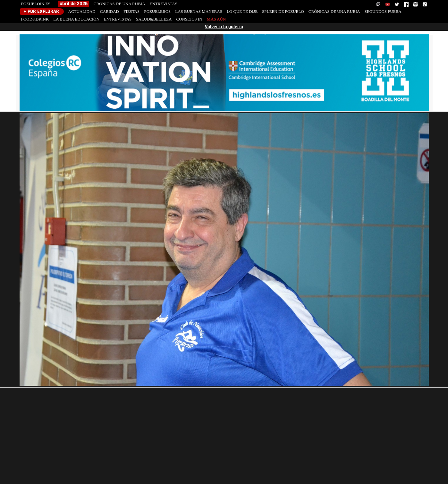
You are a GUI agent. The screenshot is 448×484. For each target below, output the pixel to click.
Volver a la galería (224, 27)
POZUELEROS (157, 11)
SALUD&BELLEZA (154, 19)
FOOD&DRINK (35, 19)
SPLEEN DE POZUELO (283, 11)
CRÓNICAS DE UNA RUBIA (119, 4)
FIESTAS (131, 11)
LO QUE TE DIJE (242, 11)
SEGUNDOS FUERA (383, 11)
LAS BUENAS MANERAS (199, 11)
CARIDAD (110, 11)
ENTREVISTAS (164, 4)
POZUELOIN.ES (36, 4)
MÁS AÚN (216, 19)
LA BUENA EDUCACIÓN (76, 19)
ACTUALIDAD (82, 11)
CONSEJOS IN (189, 19)
